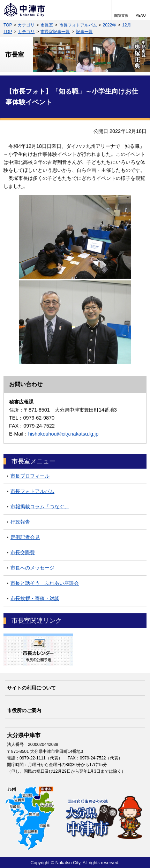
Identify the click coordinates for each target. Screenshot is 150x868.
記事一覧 (84, 32)
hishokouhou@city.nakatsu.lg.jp (63, 434)
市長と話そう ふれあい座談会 (45, 583)
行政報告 (20, 522)
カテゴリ (26, 25)
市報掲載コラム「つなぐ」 (40, 507)
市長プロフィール (30, 476)
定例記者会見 (25, 537)
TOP (8, 25)
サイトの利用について (31, 688)
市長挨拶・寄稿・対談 (35, 598)
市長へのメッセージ (32, 568)
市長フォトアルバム (78, 25)
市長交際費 (23, 552)
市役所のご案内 (24, 710)
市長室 (47, 25)
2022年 (110, 25)
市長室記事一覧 (55, 32)
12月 (126, 25)
